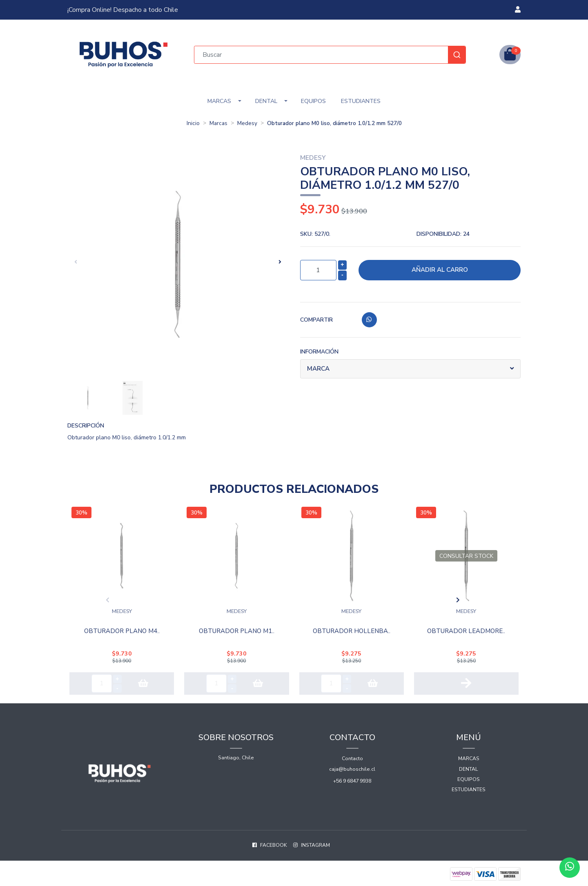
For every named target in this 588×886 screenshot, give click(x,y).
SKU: (315, 234)
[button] (518, 10)
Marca (319, 369)
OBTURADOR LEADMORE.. (466, 629)
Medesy (247, 123)
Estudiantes (361, 101)
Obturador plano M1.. (237, 629)
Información (319, 352)
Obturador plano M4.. (122, 629)
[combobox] (330, 55)
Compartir (316, 320)
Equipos (313, 101)
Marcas (219, 101)
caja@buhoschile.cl (352, 765)
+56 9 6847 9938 (352, 777)
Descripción (86, 426)
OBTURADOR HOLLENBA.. (352, 629)
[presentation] (76, 262)
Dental (266, 101)
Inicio (193, 123)
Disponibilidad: (443, 234)
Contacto (352, 755)
